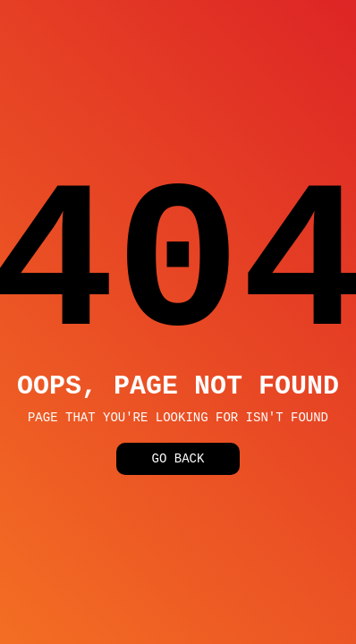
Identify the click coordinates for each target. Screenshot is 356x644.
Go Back (178, 463)
